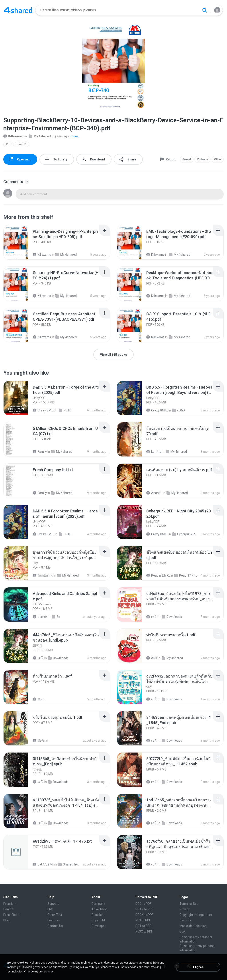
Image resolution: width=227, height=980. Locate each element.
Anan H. (154, 493)
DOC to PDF (143, 904)
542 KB (22, 144)
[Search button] (205, 10)
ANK (152, 658)
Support (53, 904)
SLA (182, 931)
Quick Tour (55, 915)
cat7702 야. (43, 864)
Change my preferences (39, 972)
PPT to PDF (143, 926)
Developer (99, 926)
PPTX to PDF (144, 909)
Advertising (100, 909)
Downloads (172, 617)
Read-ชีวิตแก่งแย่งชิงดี (187, 575)
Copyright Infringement (196, 915)
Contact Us (55, 926)
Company (98, 904)
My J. (39, 699)
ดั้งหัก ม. (41, 741)
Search (8, 909)
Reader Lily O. (158, 575)
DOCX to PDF (144, 915)
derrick (40, 617)
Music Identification (193, 926)
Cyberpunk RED (185, 534)
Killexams (13, 136)
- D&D (65, 410)
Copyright (98, 920)
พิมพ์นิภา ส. (43, 575)
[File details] (21, 242)
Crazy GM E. (44, 410)
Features (54, 920)
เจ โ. (152, 617)
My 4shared (40, 136)
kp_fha (154, 452)
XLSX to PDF (144, 931)
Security (185, 920)
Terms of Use (189, 904)
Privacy (185, 909)
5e (56, 617)
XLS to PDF (143, 920)
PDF (9, 144)
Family (40, 452)
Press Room (12, 915)
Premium (10, 904)
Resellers (98, 915)
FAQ (50, 909)
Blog (6, 920)
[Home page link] (18, 10)
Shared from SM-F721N (70, 864)
